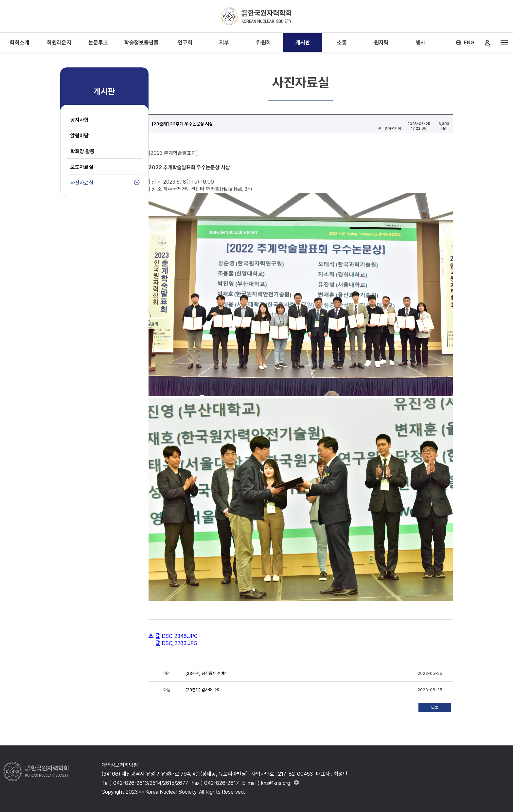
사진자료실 (82, 183)
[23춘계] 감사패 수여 (203, 690)
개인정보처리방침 (120, 765)
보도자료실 (82, 167)
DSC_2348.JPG (180, 636)
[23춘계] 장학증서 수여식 (206, 673)
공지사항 (80, 120)
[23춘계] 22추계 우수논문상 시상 (182, 124)
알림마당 (80, 136)
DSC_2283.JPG (179, 643)
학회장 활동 (82, 151)
